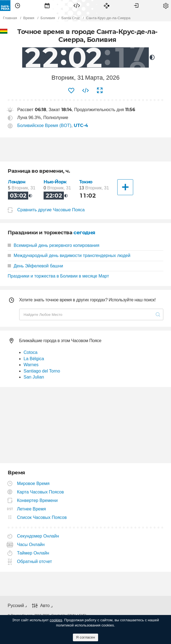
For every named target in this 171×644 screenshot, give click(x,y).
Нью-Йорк (55, 182)
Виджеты (77, 5)
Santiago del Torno (42, 371)
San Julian (34, 377)
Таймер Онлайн (33, 553)
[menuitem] (18, 5)
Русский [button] (16, 606)
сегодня (84, 233)
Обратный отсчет (35, 561)
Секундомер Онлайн (38, 536)
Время (18, 5)
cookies (56, 620)
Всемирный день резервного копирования (53, 245)
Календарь (47, 5)
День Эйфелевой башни (35, 266)
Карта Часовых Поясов (41, 492)
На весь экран (100, 91)
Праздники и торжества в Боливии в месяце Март (58, 276)
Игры (107, 5)
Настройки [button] (166, 5)
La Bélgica (34, 359)
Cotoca (31, 352)
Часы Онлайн (31, 545)
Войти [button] (136, 5)
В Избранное (71, 91)
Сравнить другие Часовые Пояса (51, 210)
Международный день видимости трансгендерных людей (69, 255)
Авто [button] (45, 606)
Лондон (17, 182)
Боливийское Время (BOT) (44, 125)
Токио (86, 182)
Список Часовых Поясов (42, 517)
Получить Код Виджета (86, 91)
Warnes (31, 365)
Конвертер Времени (37, 500)
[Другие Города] (125, 187)
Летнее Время (32, 509)
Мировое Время (33, 483)
